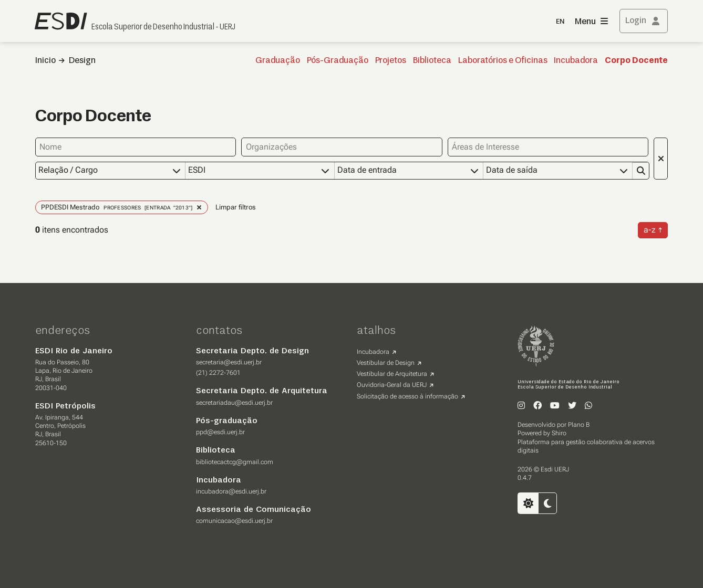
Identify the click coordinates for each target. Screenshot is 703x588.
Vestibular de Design (386, 362)
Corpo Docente (636, 61)
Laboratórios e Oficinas (503, 61)
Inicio (45, 61)
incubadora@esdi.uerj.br (231, 491)
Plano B (579, 424)
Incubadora (576, 61)
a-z (650, 229)
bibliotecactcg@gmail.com (235, 461)
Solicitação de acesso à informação (407, 396)
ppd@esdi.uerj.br (220, 432)
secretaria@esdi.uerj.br (229, 362)
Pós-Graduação (338, 61)
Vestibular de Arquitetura (392, 373)
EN (560, 22)
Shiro (559, 433)
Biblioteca (432, 61)
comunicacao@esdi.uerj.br (234, 520)
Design (82, 61)
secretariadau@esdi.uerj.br (234, 402)
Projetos (391, 61)
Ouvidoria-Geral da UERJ (392, 384)
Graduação (278, 61)
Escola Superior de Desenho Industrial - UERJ (163, 27)
